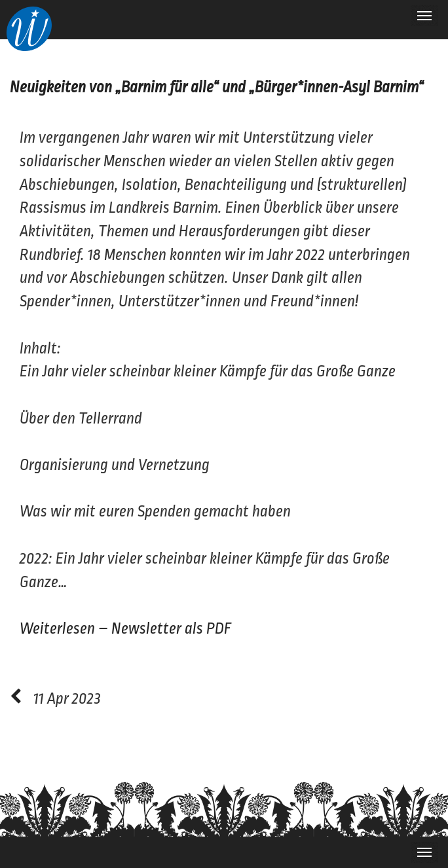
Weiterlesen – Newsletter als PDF (126, 629)
